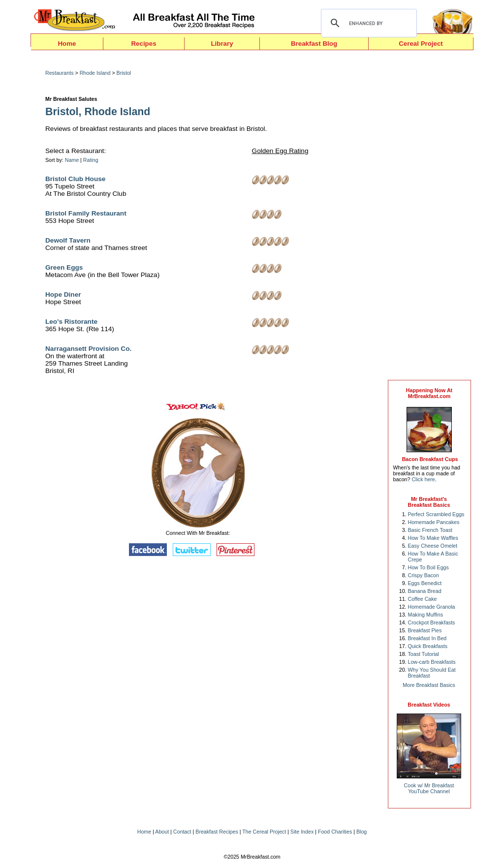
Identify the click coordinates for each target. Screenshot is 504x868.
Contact (182, 832)
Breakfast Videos (429, 705)
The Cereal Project (264, 832)
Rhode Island (95, 73)
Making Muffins (425, 615)
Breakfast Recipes (217, 832)
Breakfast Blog (314, 44)
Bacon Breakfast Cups (430, 459)
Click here (423, 479)
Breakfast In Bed (427, 638)
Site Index (302, 832)
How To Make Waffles (433, 538)
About (162, 832)
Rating (91, 160)
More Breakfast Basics (429, 685)
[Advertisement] (429, 217)
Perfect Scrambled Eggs (436, 514)
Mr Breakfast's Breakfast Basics (429, 502)
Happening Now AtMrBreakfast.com (429, 393)
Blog (362, 832)
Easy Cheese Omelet (433, 546)
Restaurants (59, 73)
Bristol (124, 73)
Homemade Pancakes (434, 522)
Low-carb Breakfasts (432, 662)
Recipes (143, 44)
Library (222, 44)
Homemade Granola (432, 607)
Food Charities (335, 832)
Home (67, 44)
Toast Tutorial (424, 654)
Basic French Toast (430, 530)
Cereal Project (421, 44)
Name (72, 160)
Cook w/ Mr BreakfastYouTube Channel (429, 788)
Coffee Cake (423, 599)
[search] (367, 23)
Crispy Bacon (424, 575)
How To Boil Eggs (428, 567)
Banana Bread (425, 591)
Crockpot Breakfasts (432, 622)
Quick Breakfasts (428, 646)
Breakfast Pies (425, 630)
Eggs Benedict (425, 583)
